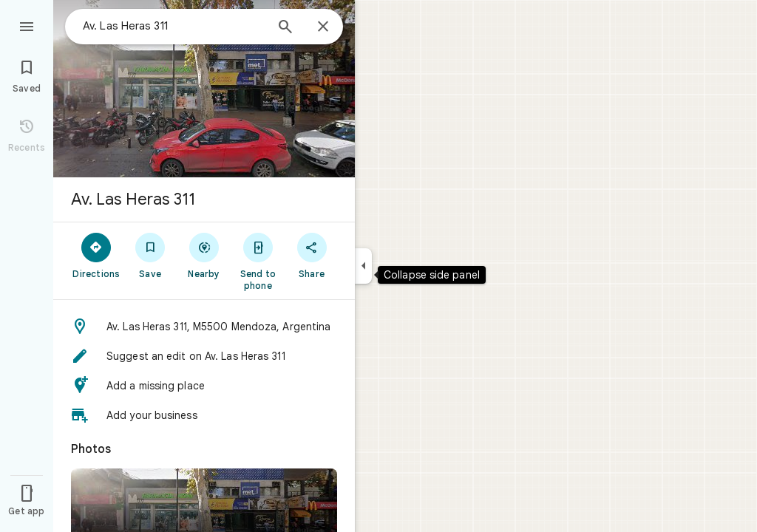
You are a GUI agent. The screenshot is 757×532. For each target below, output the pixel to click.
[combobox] (174, 26)
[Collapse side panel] (363, 266)
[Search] (285, 28)
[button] (204, 327)
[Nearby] (204, 255)
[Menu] (27, 25)
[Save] (150, 255)
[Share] (312, 255)
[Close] (323, 27)
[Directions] (96, 255)
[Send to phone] (258, 261)
